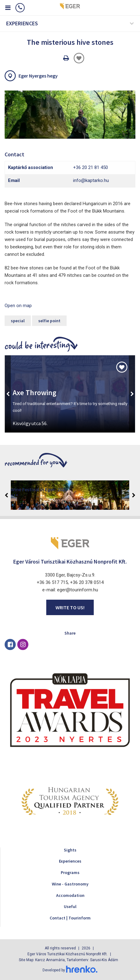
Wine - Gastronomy (70, 884)
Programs (70, 872)
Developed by (70, 970)
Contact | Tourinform (70, 918)
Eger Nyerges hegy (38, 76)
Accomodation (70, 895)
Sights (70, 850)
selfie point (49, 321)
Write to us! (70, 607)
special (18, 321)
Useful (70, 906)
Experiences (70, 861)
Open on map (18, 306)
